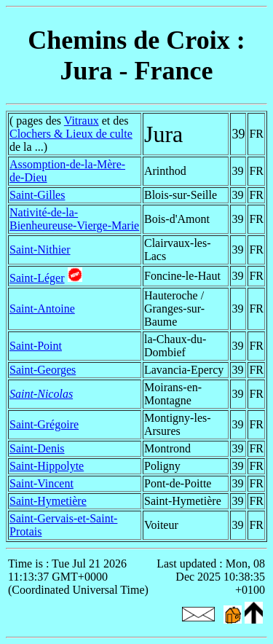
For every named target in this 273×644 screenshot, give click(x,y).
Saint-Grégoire (44, 424)
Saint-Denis (37, 448)
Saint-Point (36, 346)
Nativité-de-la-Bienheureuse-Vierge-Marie (74, 219)
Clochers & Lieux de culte (71, 134)
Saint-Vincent (41, 483)
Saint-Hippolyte (47, 466)
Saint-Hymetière (48, 501)
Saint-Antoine (42, 309)
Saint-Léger (37, 278)
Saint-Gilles (37, 195)
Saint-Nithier (40, 250)
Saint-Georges (43, 370)
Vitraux (82, 121)
